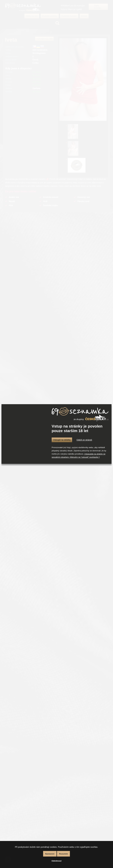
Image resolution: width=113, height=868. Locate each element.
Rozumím (63, 854)
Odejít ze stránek (84, 440)
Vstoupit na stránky (62, 440)
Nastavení (50, 854)
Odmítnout (56, 861)
